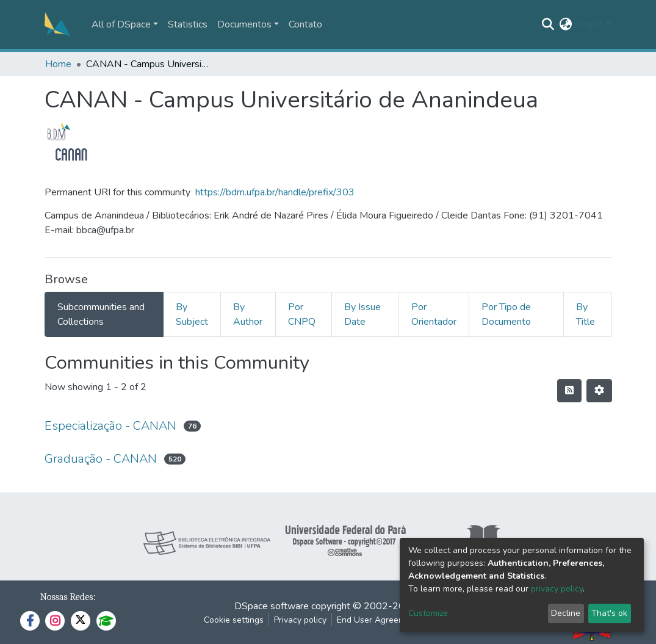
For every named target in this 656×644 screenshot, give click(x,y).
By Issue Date (362, 314)
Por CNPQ (302, 314)
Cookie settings (234, 620)
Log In (590, 24)
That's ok (609, 613)
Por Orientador (434, 314)
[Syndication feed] (569, 391)
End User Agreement (377, 620)
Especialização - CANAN (110, 426)
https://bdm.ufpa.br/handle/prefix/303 (275, 192)
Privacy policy (300, 620)
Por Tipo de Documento (506, 314)
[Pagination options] (599, 391)
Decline (566, 613)
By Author (248, 314)
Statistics (188, 24)
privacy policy (557, 589)
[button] (565, 24)
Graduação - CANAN (101, 459)
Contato (305, 24)
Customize (428, 613)
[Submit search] (548, 24)
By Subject (192, 314)
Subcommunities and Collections (101, 314)
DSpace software (272, 606)
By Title (586, 314)
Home (58, 64)
